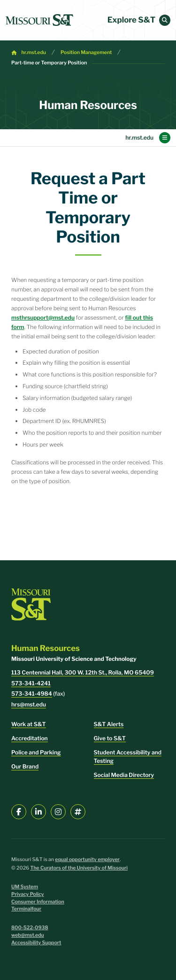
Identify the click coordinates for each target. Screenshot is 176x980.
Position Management (86, 52)
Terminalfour (26, 909)
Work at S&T (29, 724)
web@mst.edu (28, 935)
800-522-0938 (30, 928)
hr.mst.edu (34, 52)
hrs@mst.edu (29, 704)
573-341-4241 (31, 683)
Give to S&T (110, 738)
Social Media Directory (124, 775)
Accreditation (30, 738)
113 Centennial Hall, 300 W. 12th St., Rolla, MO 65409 (83, 672)
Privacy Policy (28, 894)
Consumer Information (38, 902)
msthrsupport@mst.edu (43, 318)
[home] (39, 20)
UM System (25, 887)
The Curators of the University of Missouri (79, 868)
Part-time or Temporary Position (49, 63)
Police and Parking (36, 752)
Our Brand (25, 766)
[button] (165, 20)
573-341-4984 (32, 694)
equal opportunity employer (87, 859)
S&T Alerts (109, 724)
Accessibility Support (36, 943)
